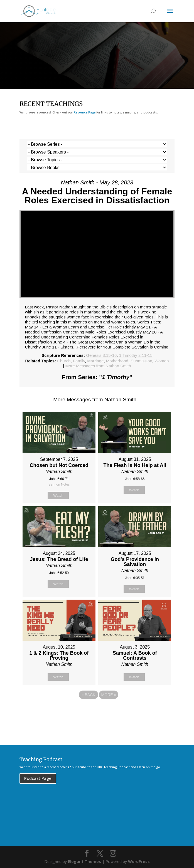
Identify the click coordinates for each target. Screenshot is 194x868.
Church (64, 361)
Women (162, 361)
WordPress (139, 861)
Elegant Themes (84, 861)
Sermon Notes (59, 484)
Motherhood (117, 361)
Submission (141, 361)
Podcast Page (38, 778)
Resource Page (85, 112)
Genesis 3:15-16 (101, 355)
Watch (58, 495)
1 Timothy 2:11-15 (136, 355)
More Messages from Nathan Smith (98, 366)
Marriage (95, 361)
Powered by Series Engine (97, 710)
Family (79, 361)
